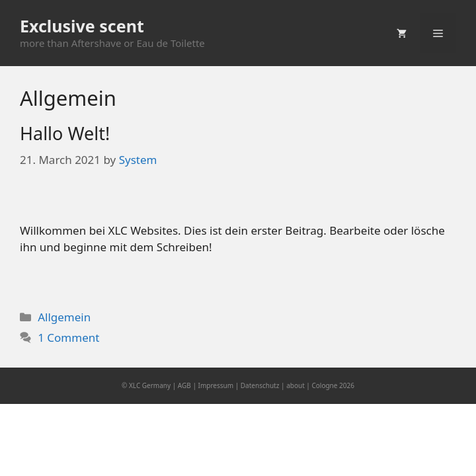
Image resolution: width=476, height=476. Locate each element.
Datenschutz (260, 385)
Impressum (216, 385)
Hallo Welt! (65, 133)
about (296, 385)
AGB (184, 385)
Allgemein (64, 317)
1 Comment (68, 337)
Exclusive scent (82, 26)
